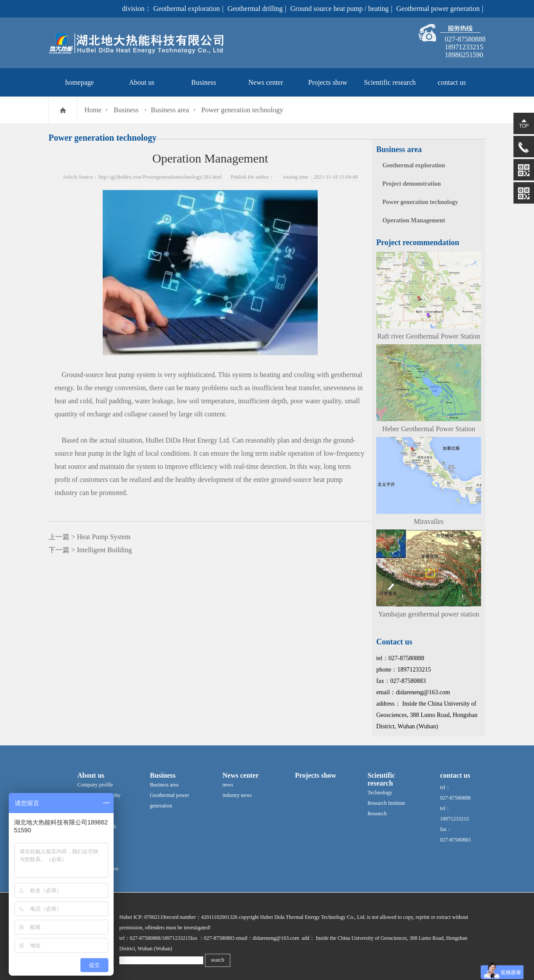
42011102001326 (219, 917)
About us (142, 82)
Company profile (95, 785)
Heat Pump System (104, 537)
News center (266, 82)
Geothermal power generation (438, 9)
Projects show (328, 82)
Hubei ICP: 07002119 (142, 917)
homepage (80, 82)
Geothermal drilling (255, 9)
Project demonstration (412, 184)
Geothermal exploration (187, 9)
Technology (380, 793)
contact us (452, 82)
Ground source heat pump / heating (339, 9)
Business (204, 82)
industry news (237, 795)
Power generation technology (243, 110)
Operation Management (414, 220)
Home (93, 110)
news (228, 785)
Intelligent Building (104, 550)
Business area (170, 110)
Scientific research (390, 82)
